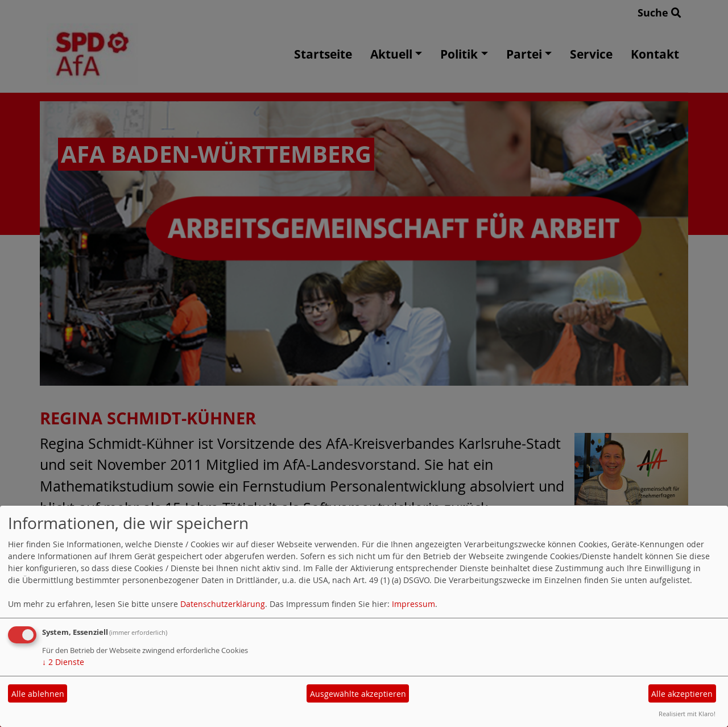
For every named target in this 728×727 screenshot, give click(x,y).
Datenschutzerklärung (223, 604)
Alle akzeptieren (682, 694)
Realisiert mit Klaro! (687, 714)
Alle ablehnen (38, 694)
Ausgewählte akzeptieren (358, 694)
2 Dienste (63, 662)
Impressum (413, 604)
